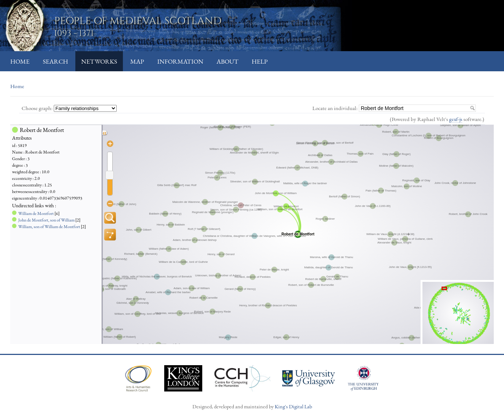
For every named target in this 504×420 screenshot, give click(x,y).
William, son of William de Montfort (49, 227)
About (227, 61)
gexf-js (456, 119)
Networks (99, 61)
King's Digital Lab (293, 406)
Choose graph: (38, 108)
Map (137, 61)
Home (20, 61)
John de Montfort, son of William (46, 220)
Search (55, 61)
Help (260, 61)
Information (180, 61)
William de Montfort (36, 213)
